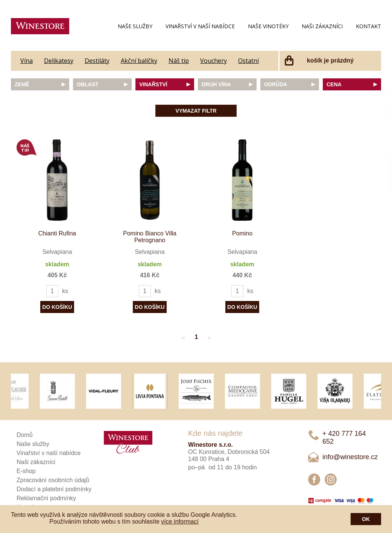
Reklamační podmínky (46, 498)
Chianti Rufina (57, 233)
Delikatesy (59, 61)
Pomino (242, 233)
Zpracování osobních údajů (53, 480)
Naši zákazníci (322, 26)
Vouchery (213, 61)
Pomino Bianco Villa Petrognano (150, 237)
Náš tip (179, 61)
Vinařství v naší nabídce (200, 26)
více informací (180, 522)
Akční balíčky (139, 61)
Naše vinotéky (268, 26)
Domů (25, 435)
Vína (27, 61)
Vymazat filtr (196, 111)
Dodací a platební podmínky (54, 489)
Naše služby (135, 26)
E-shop (26, 471)
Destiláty (97, 61)
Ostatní (248, 61)
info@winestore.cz (350, 457)
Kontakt (368, 26)
